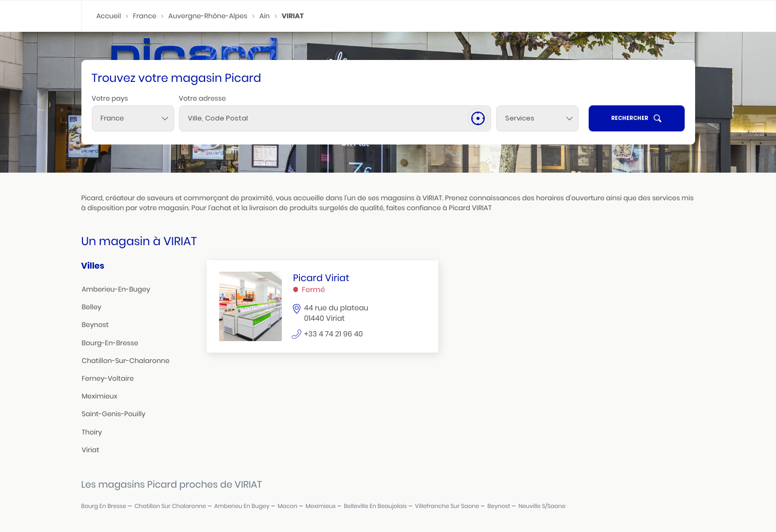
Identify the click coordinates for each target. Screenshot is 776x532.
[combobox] (133, 118)
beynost (95, 325)
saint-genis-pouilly (114, 414)
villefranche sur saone (447, 506)
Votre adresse (202, 98)
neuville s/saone (542, 506)
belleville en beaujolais (375, 506)
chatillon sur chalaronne (170, 506)
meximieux (100, 396)
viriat (91, 450)
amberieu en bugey (242, 506)
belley (92, 307)
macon (288, 506)
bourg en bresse (104, 506)
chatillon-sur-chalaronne (126, 361)
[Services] (538, 118)
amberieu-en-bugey (116, 289)
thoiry (92, 432)
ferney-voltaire (108, 378)
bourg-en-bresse (110, 343)
